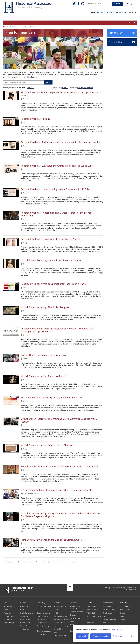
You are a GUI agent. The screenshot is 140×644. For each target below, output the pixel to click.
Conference (24, 629)
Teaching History (109, 610)
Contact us (110, 13)
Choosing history (60, 623)
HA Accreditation (69, 23)
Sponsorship (91, 623)
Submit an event (92, 610)
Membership (97, 13)
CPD (25, 23)
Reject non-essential (101, 636)
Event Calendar (92, 607)
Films (55, 632)
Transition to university (62, 619)
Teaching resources (44, 631)
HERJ (105, 623)
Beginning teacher (37, 23)
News (6, 610)
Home (6, 27)
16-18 (56, 613)
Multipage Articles (85, 88)
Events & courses (60, 635)
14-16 (56, 610)
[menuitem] (10, 18)
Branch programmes (94, 616)
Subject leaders (53, 23)
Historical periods (60, 607)
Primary (10, 18)
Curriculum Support (12, 23)
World (122, 616)
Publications (97, 18)
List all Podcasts (125, 607)
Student (41, 18)
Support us (121, 13)
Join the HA (8, 619)
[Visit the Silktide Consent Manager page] (132, 636)
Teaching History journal (101, 23)
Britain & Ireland (125, 610)
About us (132, 13)
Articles (65, 88)
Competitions (84, 23)
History (106, 616)
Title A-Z (30, 88)
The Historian (108, 613)
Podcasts (114, 18)
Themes (73, 615)
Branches (129, 18)
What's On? (91, 613)
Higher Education (60, 18)
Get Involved (8, 616)
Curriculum (24, 607)
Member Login (9, 623)
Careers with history (61, 626)
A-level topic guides (61, 616)
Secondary (26, 18)
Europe (122, 613)
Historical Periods (76, 612)
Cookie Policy (116, 629)
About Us (7, 613)
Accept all (82, 636)
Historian (80, 18)
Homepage (8, 607)
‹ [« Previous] (6, 562)
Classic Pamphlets (110, 619)
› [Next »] (76, 562)
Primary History (26, 626)
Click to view (53, 103)
